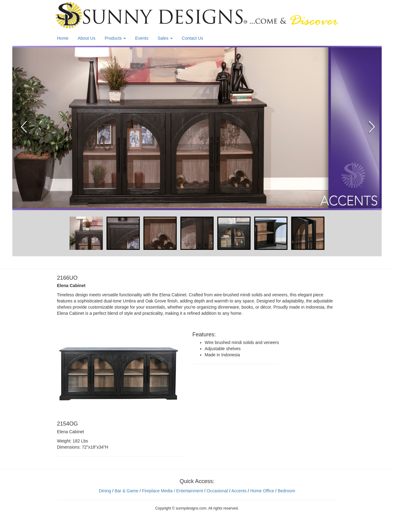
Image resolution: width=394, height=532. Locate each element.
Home (63, 38)
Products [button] (115, 38)
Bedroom (286, 491)
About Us (86, 38)
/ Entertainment (188, 491)
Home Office (262, 491)
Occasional (217, 491)
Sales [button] (165, 38)
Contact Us (193, 38)
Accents (239, 491)
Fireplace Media (157, 491)
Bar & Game (126, 491)
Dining (105, 491)
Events (142, 38)
